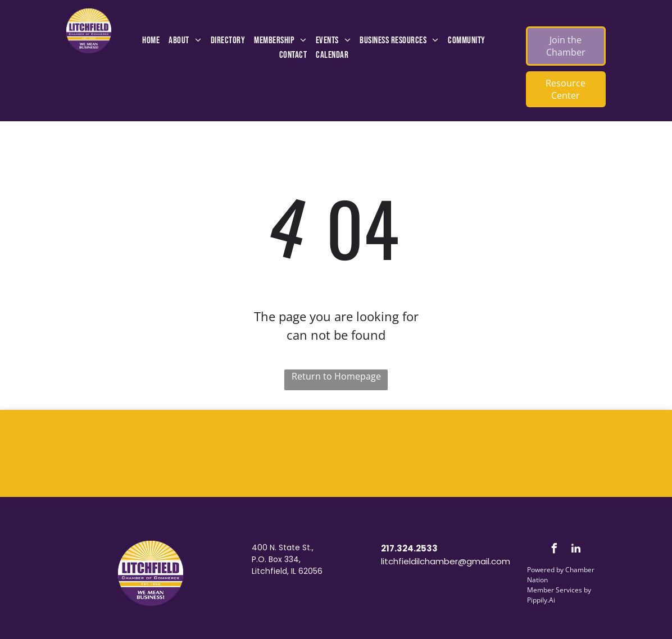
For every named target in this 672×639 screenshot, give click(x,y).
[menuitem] (151, 41)
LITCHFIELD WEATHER (336, 452)
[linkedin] (576, 550)
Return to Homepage (336, 376)
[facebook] (554, 550)
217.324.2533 (409, 548)
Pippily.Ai (541, 600)
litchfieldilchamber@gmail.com (446, 561)
